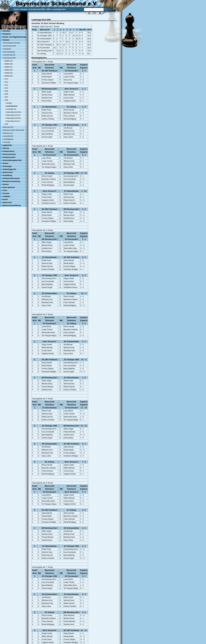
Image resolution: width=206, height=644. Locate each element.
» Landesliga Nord (11, 106)
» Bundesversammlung (11, 181)
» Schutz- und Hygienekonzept (14, 37)
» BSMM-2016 (8, 70)
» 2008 (6, 94)
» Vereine (5, 184)
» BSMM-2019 (8, 61)
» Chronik (5, 193)
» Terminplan (6, 142)
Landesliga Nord (59, 9)
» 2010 (6, 88)
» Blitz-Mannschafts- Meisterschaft (13, 130)
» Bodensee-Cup (8, 133)
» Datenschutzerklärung (11, 205)
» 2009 (6, 91)
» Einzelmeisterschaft (9, 46)
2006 (48, 9)
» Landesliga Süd (11, 109)
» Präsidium (6, 34)
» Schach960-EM (8, 136)
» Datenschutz (7, 172)
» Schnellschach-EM (9, 55)
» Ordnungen (7, 166)
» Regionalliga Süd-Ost (12, 121)
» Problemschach (8, 157)
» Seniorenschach (9, 154)
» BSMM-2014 (8, 76)
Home (16, 9)
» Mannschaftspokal (9, 52)
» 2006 (6, 100)
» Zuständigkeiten (8, 139)
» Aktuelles (6, 31)
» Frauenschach (8, 151)
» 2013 (6, 79)
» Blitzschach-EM (8, 127)
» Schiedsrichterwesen (10, 178)
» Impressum (6, 202)
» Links (4, 190)
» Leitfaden (6, 196)
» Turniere (5, 40)
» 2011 (6, 85)
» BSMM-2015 (8, 73)
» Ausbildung (7, 175)
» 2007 (6, 97)
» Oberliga (8, 103)
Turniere (24, 9)
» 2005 (6, 124)
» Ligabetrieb (7, 145)
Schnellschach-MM (37, 9)
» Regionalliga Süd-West (13, 118)
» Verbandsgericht (9, 169)
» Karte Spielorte (8, 187)
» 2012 (6, 82)
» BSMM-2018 (8, 64)
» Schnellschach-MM (9, 58)
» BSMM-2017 (8, 67)
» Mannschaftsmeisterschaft (11, 43)
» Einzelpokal (6, 49)
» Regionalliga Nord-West (13, 112)
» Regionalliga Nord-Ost (13, 115)
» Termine (5, 148)
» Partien (5, 163)
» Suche (4, 199)
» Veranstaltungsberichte (11, 160)
